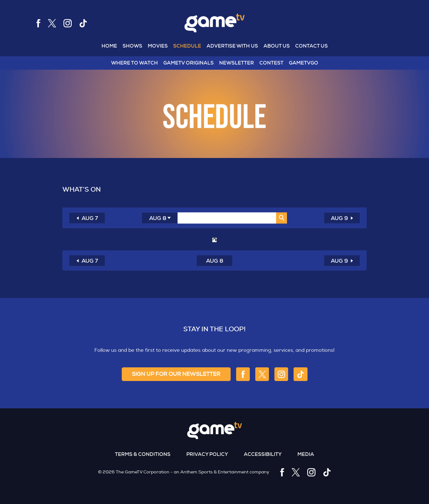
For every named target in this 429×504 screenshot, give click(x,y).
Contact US (311, 46)
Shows (132, 46)
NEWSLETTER (237, 63)
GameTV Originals (189, 63)
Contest (271, 63)
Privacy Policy (207, 454)
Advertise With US (232, 46)
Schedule (187, 46)
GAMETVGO (304, 63)
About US (277, 46)
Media (306, 454)
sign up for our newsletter (176, 374)
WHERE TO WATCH (134, 63)
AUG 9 (339, 218)
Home (109, 46)
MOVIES (158, 46)
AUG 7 (90, 218)
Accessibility (263, 454)
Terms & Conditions (143, 454)
